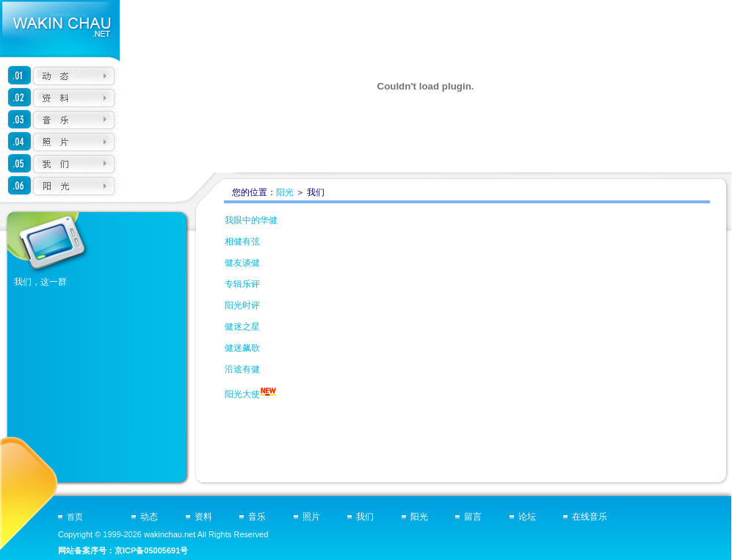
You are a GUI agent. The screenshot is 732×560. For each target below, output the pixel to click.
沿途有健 (242, 369)
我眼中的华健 (251, 220)
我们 (365, 517)
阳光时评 (242, 305)
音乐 (257, 517)
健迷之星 (242, 327)
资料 (203, 517)
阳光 (285, 192)
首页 (75, 517)
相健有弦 (242, 241)
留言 (473, 517)
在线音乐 (590, 517)
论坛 (527, 517)
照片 (311, 517)
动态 (149, 517)
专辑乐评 (242, 284)
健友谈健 (242, 263)
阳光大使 (242, 394)
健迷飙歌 (242, 348)
